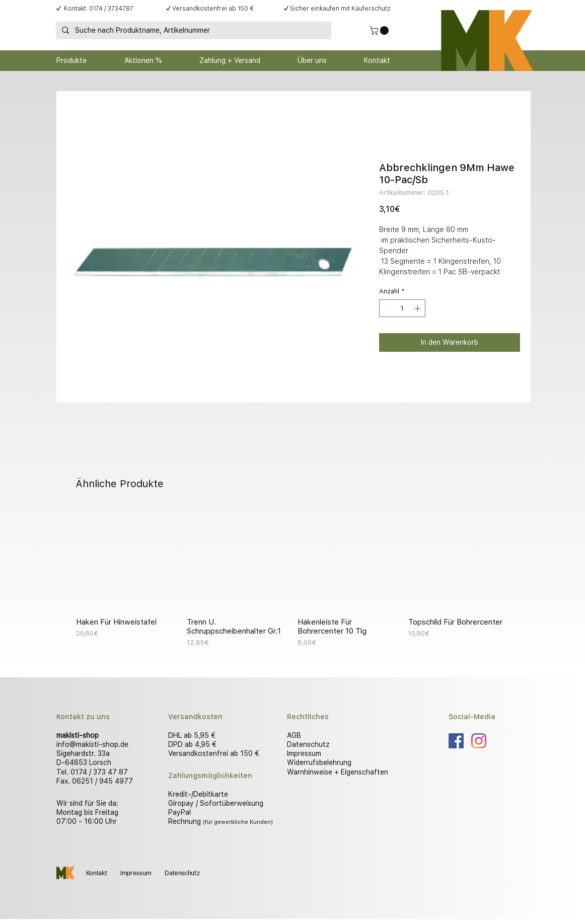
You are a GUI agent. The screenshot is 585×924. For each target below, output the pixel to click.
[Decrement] (387, 309)
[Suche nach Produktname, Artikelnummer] (193, 31)
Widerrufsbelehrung (319, 762)
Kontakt (96, 873)
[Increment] (418, 309)
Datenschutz (308, 744)
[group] (292, 578)
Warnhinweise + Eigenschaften (338, 772)
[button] (380, 30)
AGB (294, 735)
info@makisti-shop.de (92, 744)
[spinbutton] (403, 309)
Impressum (304, 753)
